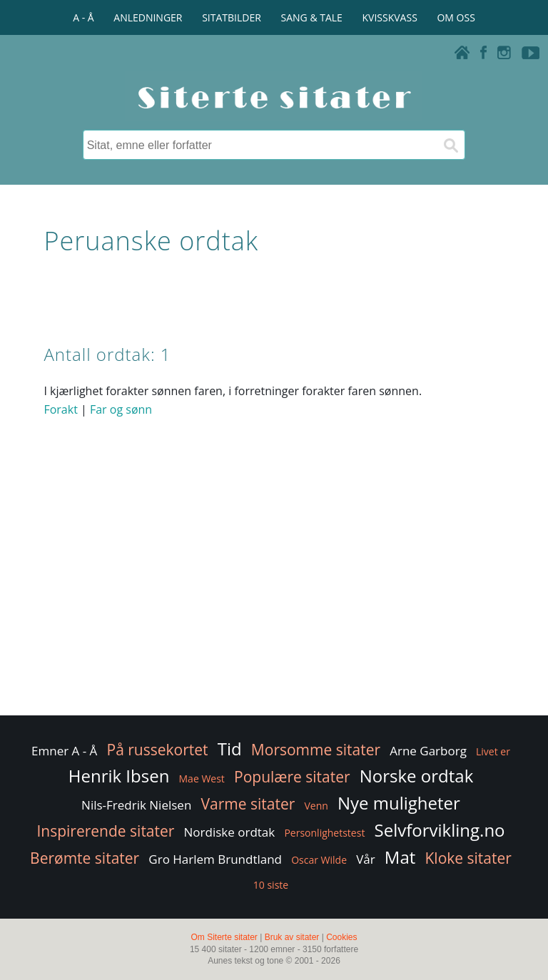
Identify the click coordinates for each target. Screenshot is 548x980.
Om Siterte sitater (224, 937)
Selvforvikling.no (440, 830)
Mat (400, 857)
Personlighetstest (324, 833)
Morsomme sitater (316, 750)
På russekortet (158, 750)
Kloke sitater (468, 858)
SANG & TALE (312, 17)
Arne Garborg (428, 751)
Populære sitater (292, 777)
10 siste (271, 885)
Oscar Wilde (319, 860)
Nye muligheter (399, 803)
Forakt (60, 409)
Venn (316, 806)
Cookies (341, 937)
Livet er (493, 751)
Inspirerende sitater (105, 831)
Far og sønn (121, 409)
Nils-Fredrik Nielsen (136, 805)
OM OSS (456, 17)
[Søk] (450, 145)
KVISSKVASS (390, 17)
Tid (230, 749)
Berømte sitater (85, 858)
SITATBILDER (232, 17)
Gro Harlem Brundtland (215, 859)
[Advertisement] (274, 598)
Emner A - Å (64, 751)
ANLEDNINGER (148, 17)
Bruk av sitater (292, 937)
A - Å (83, 17)
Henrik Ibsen (119, 776)
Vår (366, 859)
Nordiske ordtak (230, 832)
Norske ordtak (417, 776)
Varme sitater (248, 804)
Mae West (202, 779)
